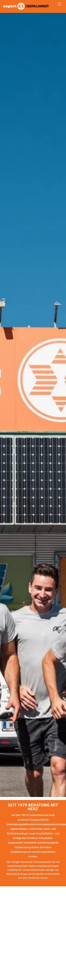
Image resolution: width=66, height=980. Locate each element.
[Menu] (60, 4)
